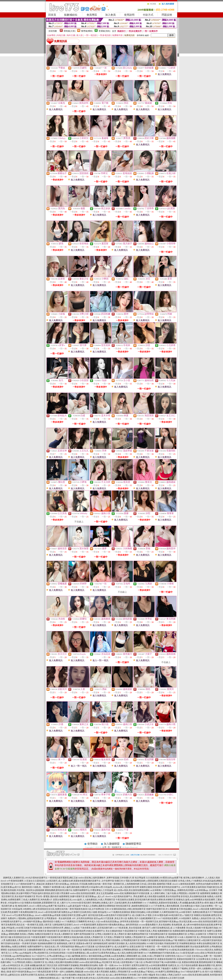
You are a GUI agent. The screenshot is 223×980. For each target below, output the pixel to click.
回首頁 (52, 15)
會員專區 (92, 15)
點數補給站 (71, 15)
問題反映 (167, 15)
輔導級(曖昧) (87, 31)
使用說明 (129, 15)
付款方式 (148, 15)
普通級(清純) (105, 31)
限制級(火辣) (70, 31)
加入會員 (110, 15)
